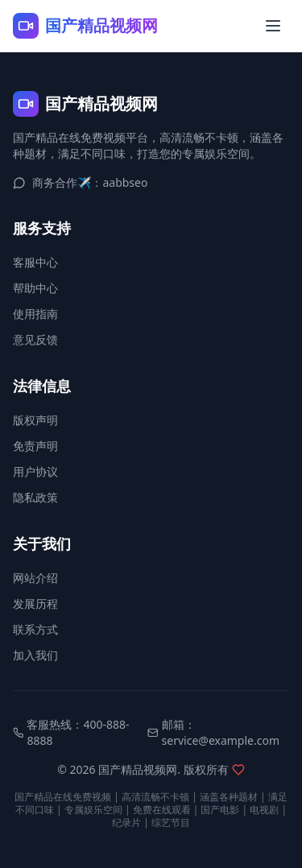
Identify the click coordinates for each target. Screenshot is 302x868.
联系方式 (35, 629)
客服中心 (35, 262)
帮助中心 (35, 288)
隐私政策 (35, 497)
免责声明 (35, 446)
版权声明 (35, 420)
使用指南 (35, 314)
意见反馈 (35, 339)
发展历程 (35, 603)
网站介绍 (35, 578)
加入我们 (35, 655)
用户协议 (35, 471)
